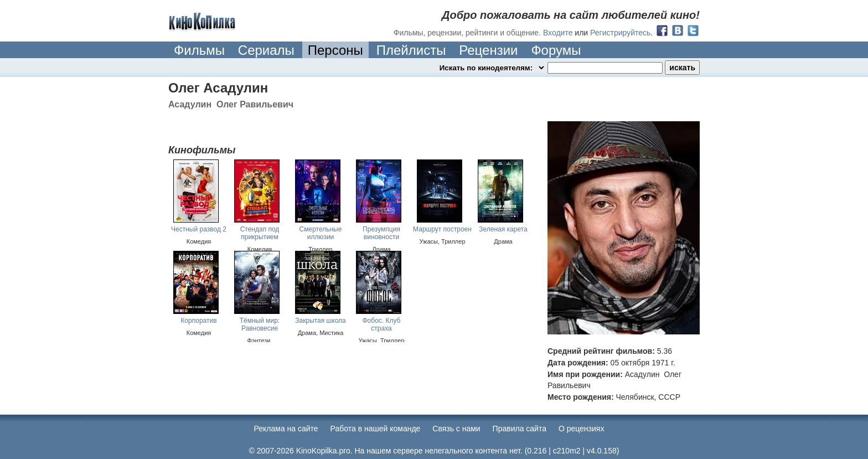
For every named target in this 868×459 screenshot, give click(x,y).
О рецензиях (582, 429)
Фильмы (199, 50)
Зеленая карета (503, 229)
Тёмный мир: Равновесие (260, 324)
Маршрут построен (442, 229)
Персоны (335, 50)
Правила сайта (520, 429)
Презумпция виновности (381, 233)
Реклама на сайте (286, 429)
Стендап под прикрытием (260, 233)
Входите (558, 33)
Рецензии (488, 50)
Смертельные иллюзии (321, 233)
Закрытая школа (320, 321)
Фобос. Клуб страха (381, 324)
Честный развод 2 (199, 229)
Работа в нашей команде (376, 429)
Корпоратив (198, 321)
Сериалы (266, 50)
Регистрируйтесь (620, 33)
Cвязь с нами (456, 429)
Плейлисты (411, 50)
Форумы (556, 50)
